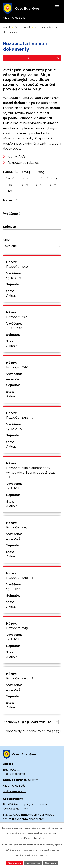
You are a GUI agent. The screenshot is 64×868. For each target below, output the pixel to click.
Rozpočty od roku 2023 (24, 163)
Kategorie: (10, 172)
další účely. (39, 838)
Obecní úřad (22, 27)
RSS (43, 58)
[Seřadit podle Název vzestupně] (17, 200)
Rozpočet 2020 (17, 367)
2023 (53, 185)
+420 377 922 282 (14, 785)
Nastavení (51, 863)
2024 (11, 191)
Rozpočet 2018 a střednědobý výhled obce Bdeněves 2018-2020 (31, 472)
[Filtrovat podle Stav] (32, 246)
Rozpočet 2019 (20, 418)
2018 (39, 178)
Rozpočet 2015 (20, 628)
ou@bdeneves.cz (14, 791)
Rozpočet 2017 (20, 527)
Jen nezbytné (33, 863)
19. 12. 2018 (14, 429)
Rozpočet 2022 (17, 267)
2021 (25, 185)
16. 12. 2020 (14, 328)
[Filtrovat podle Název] (32, 207)
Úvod (6, 27)
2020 (11, 185)
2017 (25, 178)
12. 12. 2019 (14, 378)
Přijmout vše (14, 863)
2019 (54, 178)
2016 (11, 178)
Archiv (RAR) (17, 156)
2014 (27, 172)
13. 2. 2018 (13, 488)
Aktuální (12, 296)
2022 (39, 185)
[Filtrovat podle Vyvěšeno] (32, 220)
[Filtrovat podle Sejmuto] (32, 233)
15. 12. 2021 (14, 278)
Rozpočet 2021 (17, 317)
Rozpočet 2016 (20, 578)
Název (9, 200)
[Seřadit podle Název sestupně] (17, 201)
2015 (41, 172)
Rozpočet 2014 (20, 678)
